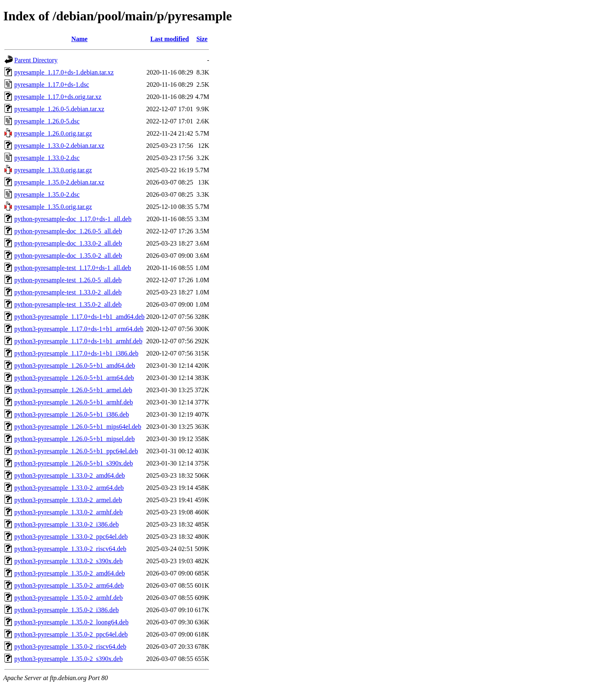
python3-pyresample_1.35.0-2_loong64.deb (71, 622)
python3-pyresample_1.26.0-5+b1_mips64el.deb (78, 427)
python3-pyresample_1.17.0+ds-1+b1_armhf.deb (78, 341)
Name (79, 39)
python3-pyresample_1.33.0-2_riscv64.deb (70, 549)
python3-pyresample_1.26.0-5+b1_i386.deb (71, 414)
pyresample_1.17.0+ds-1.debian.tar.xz (64, 72)
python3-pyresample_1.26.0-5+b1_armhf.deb (74, 402)
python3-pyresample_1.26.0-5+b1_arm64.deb (74, 378)
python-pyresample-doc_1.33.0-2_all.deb (68, 243)
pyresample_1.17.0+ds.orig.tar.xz (58, 97)
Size (202, 39)
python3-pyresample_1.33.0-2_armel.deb (68, 500)
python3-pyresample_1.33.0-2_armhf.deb (68, 512)
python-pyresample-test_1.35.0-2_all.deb (68, 304)
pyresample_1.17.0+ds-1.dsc (52, 85)
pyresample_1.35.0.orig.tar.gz (53, 207)
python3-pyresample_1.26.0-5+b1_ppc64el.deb (76, 451)
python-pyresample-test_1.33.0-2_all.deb (68, 292)
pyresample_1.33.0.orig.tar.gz (53, 170)
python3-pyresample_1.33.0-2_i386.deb (66, 524)
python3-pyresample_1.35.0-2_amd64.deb (70, 573)
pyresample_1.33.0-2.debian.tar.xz (59, 146)
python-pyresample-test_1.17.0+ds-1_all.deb (73, 268)
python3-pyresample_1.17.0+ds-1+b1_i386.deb (76, 353)
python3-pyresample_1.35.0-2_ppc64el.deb (71, 634)
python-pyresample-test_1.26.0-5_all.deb (68, 280)
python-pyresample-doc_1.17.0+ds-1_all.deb (73, 219)
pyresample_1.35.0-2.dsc (47, 194)
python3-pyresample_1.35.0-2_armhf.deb (68, 598)
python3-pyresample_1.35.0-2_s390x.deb (68, 659)
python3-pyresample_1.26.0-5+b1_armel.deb (73, 390)
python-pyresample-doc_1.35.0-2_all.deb (68, 256)
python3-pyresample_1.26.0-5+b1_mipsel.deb (75, 439)
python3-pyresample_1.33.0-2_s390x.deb (68, 561)
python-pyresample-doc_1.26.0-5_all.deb (68, 231)
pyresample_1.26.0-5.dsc (47, 121)
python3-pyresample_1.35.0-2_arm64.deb (69, 585)
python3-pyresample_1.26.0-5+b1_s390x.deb (74, 463)
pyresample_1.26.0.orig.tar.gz (53, 133)
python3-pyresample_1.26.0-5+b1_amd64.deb (75, 366)
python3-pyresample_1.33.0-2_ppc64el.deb (71, 537)
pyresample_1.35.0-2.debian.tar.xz (59, 182)
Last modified (170, 39)
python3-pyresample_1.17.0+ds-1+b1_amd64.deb (79, 317)
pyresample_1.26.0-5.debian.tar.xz (59, 109)
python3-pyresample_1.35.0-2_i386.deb (66, 610)
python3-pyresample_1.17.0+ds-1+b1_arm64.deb (79, 329)
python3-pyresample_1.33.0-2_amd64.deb (70, 475)
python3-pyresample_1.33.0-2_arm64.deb (69, 488)
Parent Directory (36, 60)
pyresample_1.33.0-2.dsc (47, 158)
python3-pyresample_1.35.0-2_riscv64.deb (70, 647)
